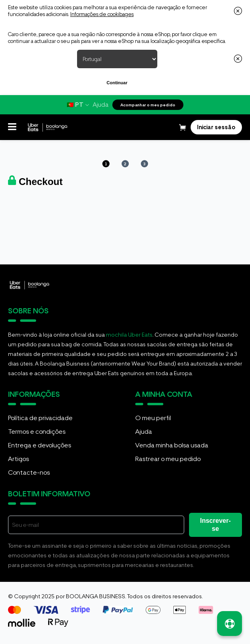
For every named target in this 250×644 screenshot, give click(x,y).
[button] (12, 127)
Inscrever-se (216, 525)
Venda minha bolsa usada (172, 445)
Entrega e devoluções (40, 445)
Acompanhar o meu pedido (148, 105)
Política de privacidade (40, 418)
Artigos (18, 459)
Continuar (117, 83)
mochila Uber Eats (129, 335)
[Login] (216, 127)
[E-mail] (96, 525)
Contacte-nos (29, 472)
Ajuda (101, 105)
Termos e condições (37, 432)
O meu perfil (153, 418)
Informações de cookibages (102, 14)
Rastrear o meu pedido (168, 459)
